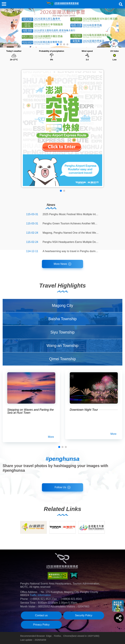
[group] (33, 527)
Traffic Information (40, 595)
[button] (58, 44)
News (51, 205)
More (51, 437)
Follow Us (60, 487)
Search (121, 4)
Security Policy (84, 615)
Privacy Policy (41, 625)
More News (60, 264)
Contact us (41, 615)
